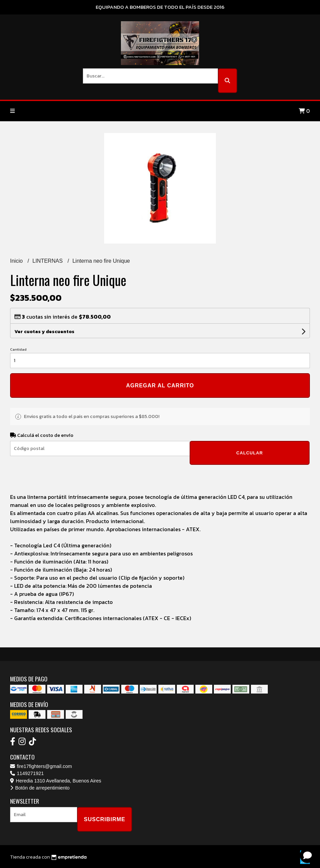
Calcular (249, 453)
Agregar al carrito (160, 385)
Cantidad (18, 349)
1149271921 (27, 773)
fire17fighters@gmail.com (41, 766)
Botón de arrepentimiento (40, 788)
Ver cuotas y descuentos (44, 332)
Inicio (17, 261)
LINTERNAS (48, 261)
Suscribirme (105, 819)
